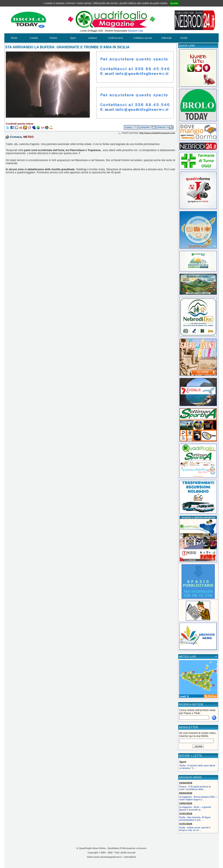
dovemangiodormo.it (111, 857)
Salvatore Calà (135, 31)
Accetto (174, 3)
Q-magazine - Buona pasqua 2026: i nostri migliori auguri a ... (198, 798)
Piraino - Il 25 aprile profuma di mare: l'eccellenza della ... (195, 788)
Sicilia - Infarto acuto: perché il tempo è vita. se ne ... (195, 829)
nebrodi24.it (130, 857)
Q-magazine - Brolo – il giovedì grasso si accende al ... (195, 808)
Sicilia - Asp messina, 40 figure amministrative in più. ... (195, 819)
